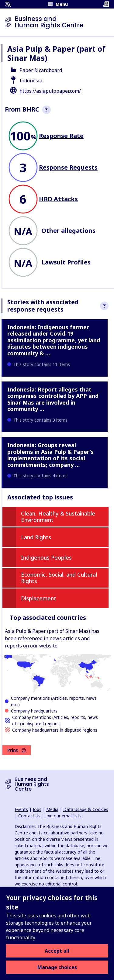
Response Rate (61, 136)
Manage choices (57, 967)
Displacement (39, 598)
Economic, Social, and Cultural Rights (59, 578)
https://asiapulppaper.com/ (50, 91)
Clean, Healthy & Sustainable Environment (58, 517)
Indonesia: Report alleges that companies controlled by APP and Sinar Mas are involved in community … (53, 399)
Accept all (57, 951)
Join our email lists (63, 816)
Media (52, 809)
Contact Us (29, 816)
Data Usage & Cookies (86, 809)
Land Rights (36, 537)
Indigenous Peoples (46, 557)
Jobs (37, 809)
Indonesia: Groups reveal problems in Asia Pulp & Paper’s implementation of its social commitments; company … (50, 455)
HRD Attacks (58, 199)
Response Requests (68, 167)
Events (21, 809)
